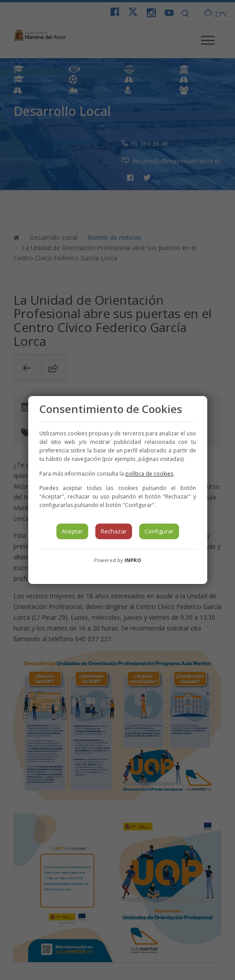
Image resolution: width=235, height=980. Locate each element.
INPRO (133, 560)
